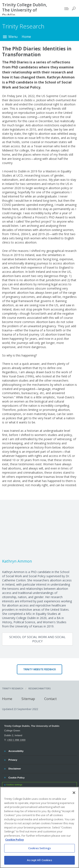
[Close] (74, 799)
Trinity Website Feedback (39, 669)
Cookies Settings (14, 785)
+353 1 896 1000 (16, 740)
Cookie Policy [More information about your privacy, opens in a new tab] (15, 845)
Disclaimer (15, 768)
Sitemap (28, 698)
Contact (50, 698)
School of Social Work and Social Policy (37, 639)
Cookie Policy (16, 777)
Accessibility (16, 750)
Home (26, 37)
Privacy (13, 759)
